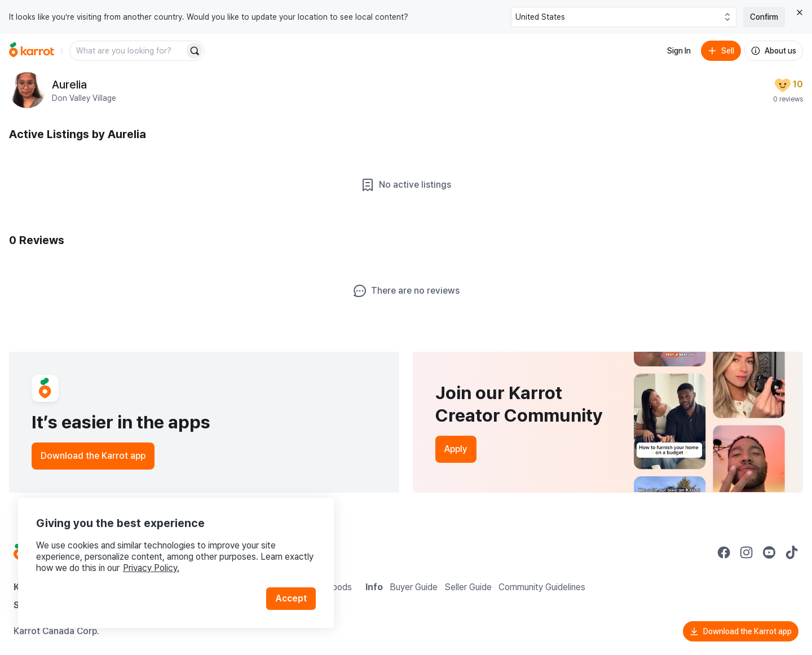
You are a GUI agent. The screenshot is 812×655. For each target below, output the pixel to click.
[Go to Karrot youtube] (769, 552)
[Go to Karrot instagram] (747, 552)
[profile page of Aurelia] (27, 90)
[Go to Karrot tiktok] (792, 552)
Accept (291, 598)
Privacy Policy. (151, 568)
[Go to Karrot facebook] (724, 552)
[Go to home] (32, 51)
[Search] (195, 51)
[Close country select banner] (800, 12)
